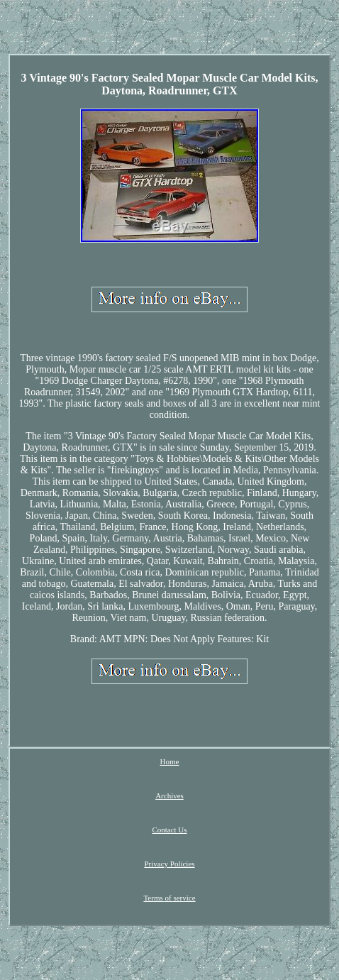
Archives (169, 795)
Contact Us (169, 830)
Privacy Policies (169, 864)
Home (170, 761)
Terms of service (169, 898)
